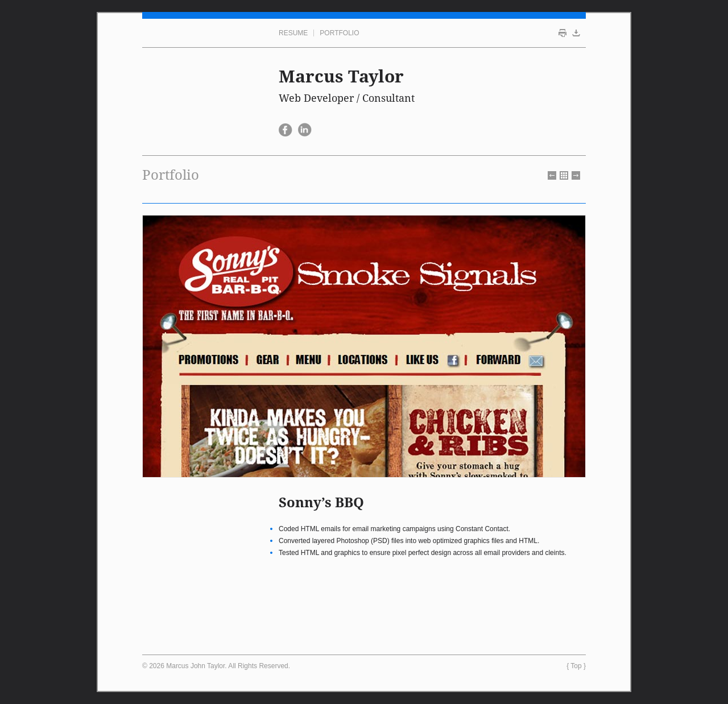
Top (576, 666)
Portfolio (339, 33)
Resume (293, 33)
